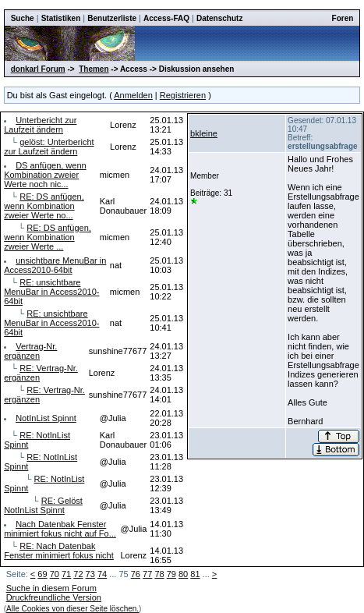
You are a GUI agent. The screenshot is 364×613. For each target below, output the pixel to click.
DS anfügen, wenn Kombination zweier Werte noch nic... (45, 175)
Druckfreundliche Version (54, 597)
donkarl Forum (38, 69)
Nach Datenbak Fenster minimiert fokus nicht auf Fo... (60, 529)
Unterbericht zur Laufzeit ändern (40, 125)
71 (66, 574)
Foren (343, 18)
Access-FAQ (166, 18)
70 (55, 574)
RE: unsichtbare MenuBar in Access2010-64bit (51, 292)
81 (195, 574)
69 (42, 574)
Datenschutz (219, 18)
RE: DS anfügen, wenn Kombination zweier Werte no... (44, 206)
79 (171, 574)
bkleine (204, 133)
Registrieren (183, 95)
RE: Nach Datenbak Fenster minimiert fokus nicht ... (59, 555)
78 (159, 574)
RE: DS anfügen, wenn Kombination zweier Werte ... (48, 237)
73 (90, 574)
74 (102, 574)
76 (136, 574)
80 (183, 574)
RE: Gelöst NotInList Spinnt (43, 505)
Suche (23, 18)
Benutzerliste (112, 18)
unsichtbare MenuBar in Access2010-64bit (55, 265)
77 (147, 574)
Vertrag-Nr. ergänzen (30, 351)
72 (78, 574)
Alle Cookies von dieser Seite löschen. (72, 609)
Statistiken (61, 18)
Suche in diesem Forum (51, 588)
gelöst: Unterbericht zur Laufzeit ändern (49, 147)
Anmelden (133, 95)
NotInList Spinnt (46, 418)
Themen (94, 69)
